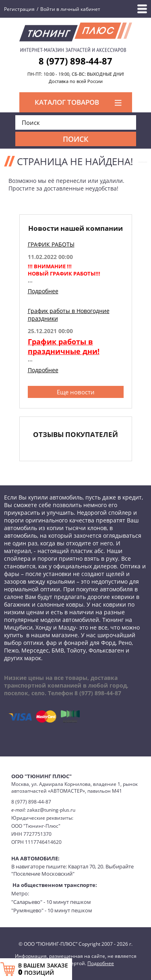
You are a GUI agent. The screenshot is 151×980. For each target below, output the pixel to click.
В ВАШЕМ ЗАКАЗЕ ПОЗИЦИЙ (43, 969)
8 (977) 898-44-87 (75, 61)
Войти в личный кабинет (70, 9)
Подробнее (43, 291)
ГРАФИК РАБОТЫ (51, 244)
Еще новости (76, 392)
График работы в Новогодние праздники (69, 315)
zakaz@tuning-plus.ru (51, 810)
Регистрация (19, 9)
